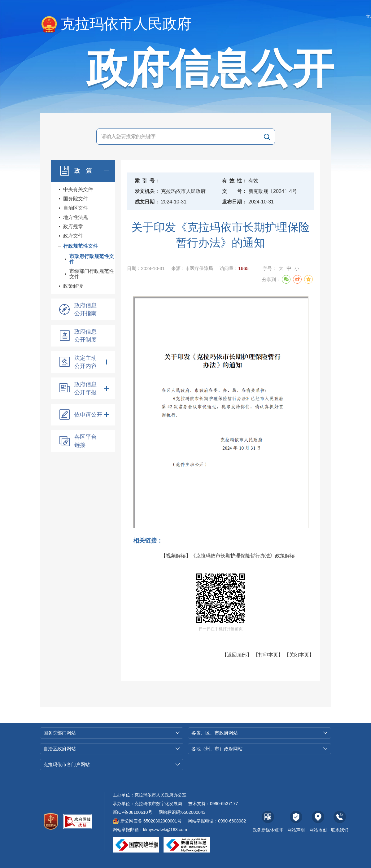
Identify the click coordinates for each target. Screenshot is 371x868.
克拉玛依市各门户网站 (112, 764)
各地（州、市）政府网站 (260, 749)
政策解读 (73, 286)
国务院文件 (76, 199)
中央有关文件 (78, 189)
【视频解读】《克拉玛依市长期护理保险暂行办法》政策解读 (228, 556)
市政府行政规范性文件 (92, 259)
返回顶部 (237, 655)
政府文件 (73, 236)
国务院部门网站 (112, 733)
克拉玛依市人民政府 (116, 25)
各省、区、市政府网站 (260, 733)
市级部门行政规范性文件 (92, 274)
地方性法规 (76, 217)
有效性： (234, 181)
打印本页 (268, 655)
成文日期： (147, 202)
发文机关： (147, 191)
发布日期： (234, 202)
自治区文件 (76, 208)
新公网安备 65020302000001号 (147, 821)
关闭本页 (299, 655)
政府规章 (73, 227)
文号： (234, 191)
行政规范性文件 (81, 246)
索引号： (147, 181)
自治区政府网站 (112, 749)
